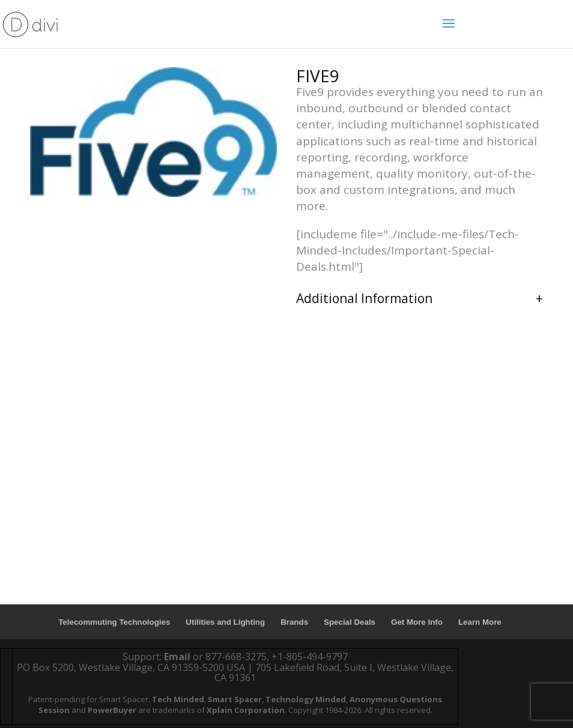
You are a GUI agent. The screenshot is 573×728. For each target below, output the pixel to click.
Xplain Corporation (246, 710)
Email (177, 657)
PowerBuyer (112, 710)
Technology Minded (306, 699)
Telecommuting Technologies (114, 622)
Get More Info (417, 622)
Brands (294, 622)
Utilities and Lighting (225, 622)
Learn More (480, 622)
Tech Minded (178, 699)
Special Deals (350, 622)
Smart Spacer (235, 699)
